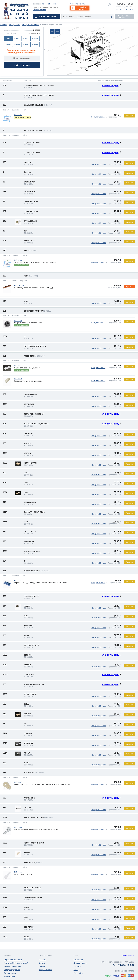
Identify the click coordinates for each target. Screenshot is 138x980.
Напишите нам (127, 955)
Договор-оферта (80, 963)
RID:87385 (18, 321)
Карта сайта (78, 973)
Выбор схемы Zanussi (31, 25)
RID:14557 (18, 580)
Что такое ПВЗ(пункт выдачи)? (16, 963)
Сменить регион (39, 10)
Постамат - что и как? (13, 966)
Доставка (42, 960)
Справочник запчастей (13, 960)
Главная (3, 25)
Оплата (42, 963)
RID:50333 (18, 366)
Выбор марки (14, 25)
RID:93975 (18, 379)
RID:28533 (18, 827)
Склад (76, 970)
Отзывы (119, 10)
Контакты (130, 10)
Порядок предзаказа (12, 970)
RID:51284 (18, 260)
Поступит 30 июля (98, 117)
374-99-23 (125, 4)
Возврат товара (10, 973)
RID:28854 (18, 115)
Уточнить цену (110, 85)
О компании (78, 960)
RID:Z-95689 (19, 285)
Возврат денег (10, 976)
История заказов (45, 970)
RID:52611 (18, 872)
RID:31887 (18, 782)
